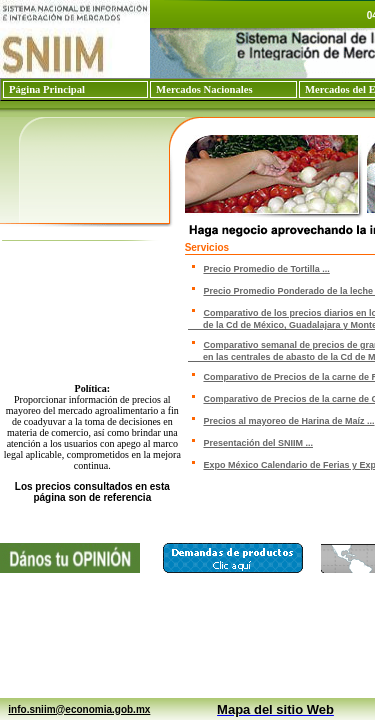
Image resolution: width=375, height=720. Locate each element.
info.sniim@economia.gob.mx (79, 709)
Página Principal (47, 89)
